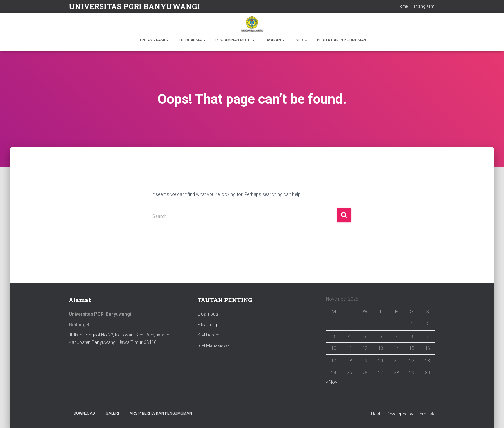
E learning (207, 325)
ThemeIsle (425, 414)
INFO (301, 40)
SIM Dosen (208, 335)
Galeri (112, 413)
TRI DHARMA (192, 40)
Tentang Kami (423, 6)
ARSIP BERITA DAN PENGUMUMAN (161, 413)
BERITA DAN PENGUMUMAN (342, 40)
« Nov (332, 382)
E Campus (208, 314)
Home (403, 6)
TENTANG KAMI (153, 40)
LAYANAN (275, 40)
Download (84, 413)
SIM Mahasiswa (214, 345)
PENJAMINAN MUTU (235, 40)
